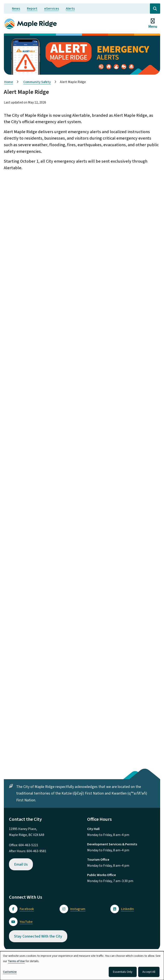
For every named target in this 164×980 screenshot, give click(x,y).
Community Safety (37, 82)
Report (32, 9)
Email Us (21, 864)
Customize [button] (10, 972)
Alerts (70, 9)
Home (9, 82)
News (16, 9)
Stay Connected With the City (38, 936)
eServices (52, 9)
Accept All (149, 972)
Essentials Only (123, 972)
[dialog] (82, 966)
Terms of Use (16, 961)
